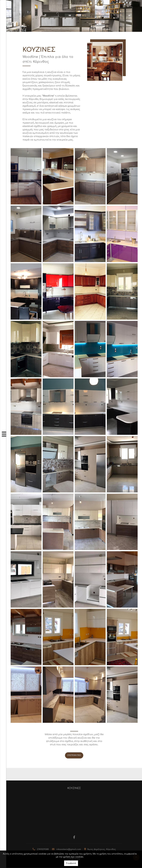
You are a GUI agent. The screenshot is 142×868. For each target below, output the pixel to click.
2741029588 (43, 850)
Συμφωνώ (71, 863)
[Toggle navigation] (3, 434)
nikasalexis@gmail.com (69, 850)
